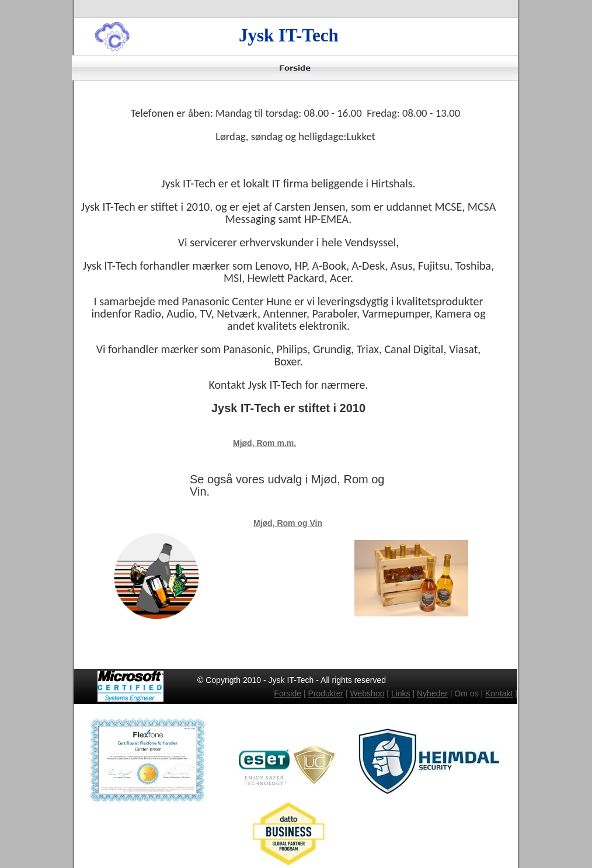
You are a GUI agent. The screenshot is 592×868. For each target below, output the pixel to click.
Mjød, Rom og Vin (288, 523)
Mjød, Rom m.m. (264, 443)
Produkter (325, 693)
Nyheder (432, 693)
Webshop (368, 693)
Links (401, 693)
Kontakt (499, 693)
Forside (288, 693)
